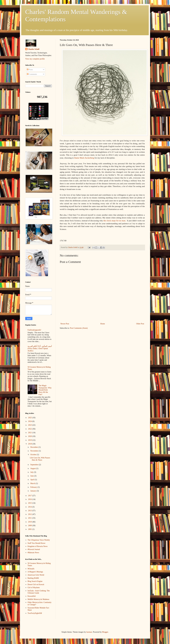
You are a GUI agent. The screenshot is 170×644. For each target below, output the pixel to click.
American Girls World (36, 575)
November (34, 451)
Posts (30, 70)
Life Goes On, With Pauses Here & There (40, 459)
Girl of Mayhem (34, 588)
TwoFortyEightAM (35, 613)
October (34, 455)
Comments (32, 74)
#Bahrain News (33, 553)
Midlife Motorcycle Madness (38, 599)
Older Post (140, 324)
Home (103, 324)
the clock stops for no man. (115, 221)
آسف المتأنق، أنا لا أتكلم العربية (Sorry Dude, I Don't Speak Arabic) (40, 348)
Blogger (105, 632)
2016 (30, 499)
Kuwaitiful (32, 596)
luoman (89, 632)
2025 (30, 418)
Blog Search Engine (35, 581)
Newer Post (65, 324)
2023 (30, 425)
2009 (30, 526)
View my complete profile (35, 59)
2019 (30, 440)
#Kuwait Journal (34, 549)
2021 (30, 433)
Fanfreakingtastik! (34, 330)
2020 (30, 436)
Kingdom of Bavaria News (38, 546)
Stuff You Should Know (37, 543)
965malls (31, 569)
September (34, 465)
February (34, 487)
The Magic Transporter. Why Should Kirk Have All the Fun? (45, 390)
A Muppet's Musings (35, 572)
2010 (30, 522)
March (33, 483)
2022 (30, 429)
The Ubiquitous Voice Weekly (39, 540)
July (32, 472)
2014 (30, 507)
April (32, 480)
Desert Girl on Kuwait (36, 584)
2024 (30, 421)
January (33, 491)
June (32, 476)
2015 (30, 503)
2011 (30, 518)
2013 (30, 511)
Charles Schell (34, 49)
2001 (30, 529)
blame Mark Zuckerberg (84, 158)
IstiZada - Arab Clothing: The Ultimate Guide (39, 592)
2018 (30, 444)
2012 (30, 514)
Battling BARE (33, 578)
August (33, 468)
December (34, 447)
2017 (30, 496)
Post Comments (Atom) (79, 328)
